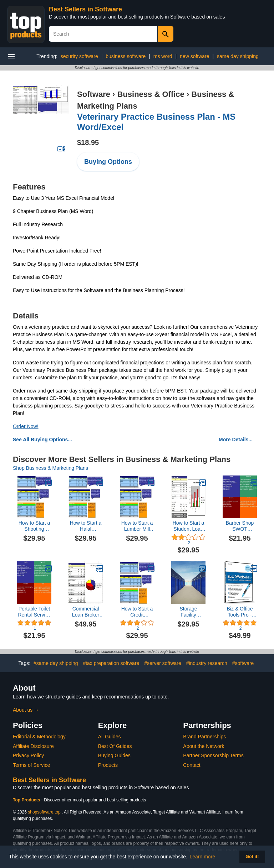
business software (126, 56)
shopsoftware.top (44, 812)
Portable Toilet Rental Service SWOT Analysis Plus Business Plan (34, 612)
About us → (26, 710)
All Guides (110, 737)
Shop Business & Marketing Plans (50, 468)
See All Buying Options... (42, 440)
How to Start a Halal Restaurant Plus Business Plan (86, 526)
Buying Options (108, 162)
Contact (192, 765)
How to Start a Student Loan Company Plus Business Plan (188, 526)
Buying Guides (114, 755)
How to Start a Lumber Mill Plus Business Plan (137, 526)
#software (243, 663)
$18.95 (88, 142)
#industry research (207, 663)
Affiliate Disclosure (33, 746)
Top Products (27, 800)
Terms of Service (31, 765)
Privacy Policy (28, 755)
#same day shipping (56, 663)
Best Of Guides (115, 746)
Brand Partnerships (204, 737)
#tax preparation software (111, 663)
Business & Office (151, 94)
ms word (163, 56)
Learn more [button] (203, 857)
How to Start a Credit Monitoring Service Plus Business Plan (137, 612)
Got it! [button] (252, 857)
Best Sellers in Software (85, 9)
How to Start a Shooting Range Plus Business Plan (34, 526)
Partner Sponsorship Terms (213, 755)
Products (108, 765)
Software (94, 94)
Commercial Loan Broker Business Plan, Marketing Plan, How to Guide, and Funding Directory (86, 612)
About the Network (204, 746)
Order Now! (26, 426)
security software (79, 56)
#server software (163, 663)
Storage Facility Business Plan (189, 612)
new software (194, 56)
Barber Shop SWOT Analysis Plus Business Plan (240, 526)
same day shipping (238, 56)
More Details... (236, 440)
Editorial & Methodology (39, 737)
